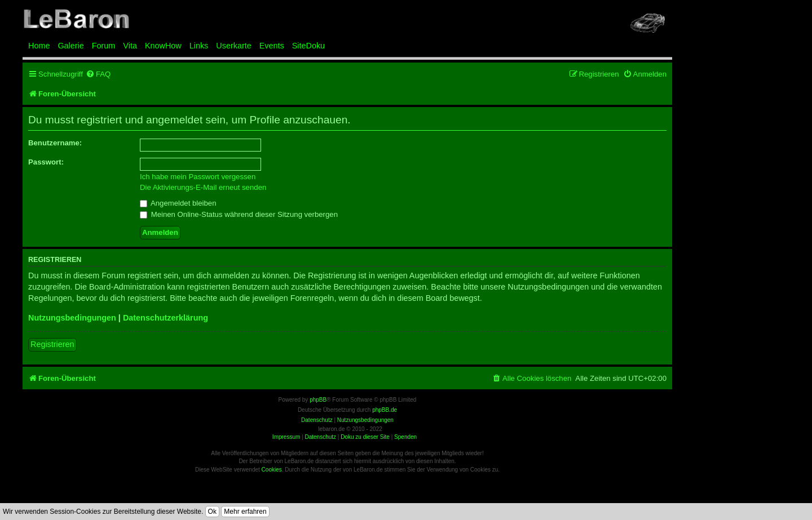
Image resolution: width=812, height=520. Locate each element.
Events (272, 46)
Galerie (70, 46)
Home (39, 46)
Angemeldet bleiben (178, 203)
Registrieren (52, 344)
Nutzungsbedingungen (72, 318)
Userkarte (233, 46)
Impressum (286, 437)
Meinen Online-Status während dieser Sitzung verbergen (239, 214)
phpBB (318, 400)
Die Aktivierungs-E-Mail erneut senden (203, 187)
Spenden (405, 437)
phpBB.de (385, 410)
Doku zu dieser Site (365, 437)
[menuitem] (98, 74)
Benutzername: (55, 143)
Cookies (272, 470)
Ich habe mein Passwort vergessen (198, 177)
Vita (130, 46)
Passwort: (46, 162)
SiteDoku (308, 46)
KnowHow (163, 46)
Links (199, 46)
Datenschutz (320, 437)
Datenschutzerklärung (166, 318)
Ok (212, 512)
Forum (104, 46)
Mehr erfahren (245, 512)
